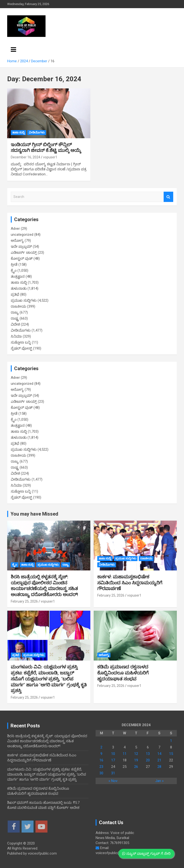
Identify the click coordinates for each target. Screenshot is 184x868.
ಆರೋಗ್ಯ (17, 241)
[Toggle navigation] (13, 50)
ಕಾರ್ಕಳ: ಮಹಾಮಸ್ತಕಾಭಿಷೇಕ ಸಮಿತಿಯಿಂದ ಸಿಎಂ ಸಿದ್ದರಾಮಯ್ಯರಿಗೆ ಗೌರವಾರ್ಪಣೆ (130, 583)
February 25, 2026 (24, 601)
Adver (15, 229)
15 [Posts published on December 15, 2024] (171, 754)
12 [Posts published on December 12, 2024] (136, 754)
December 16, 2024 (26, 157)
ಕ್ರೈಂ (14, 270)
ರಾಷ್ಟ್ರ (15, 318)
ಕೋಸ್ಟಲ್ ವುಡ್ (22, 259)
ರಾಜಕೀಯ (18, 306)
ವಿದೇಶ (15, 324)
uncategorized (22, 235)
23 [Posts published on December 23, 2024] (101, 767)
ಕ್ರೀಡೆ (14, 264)
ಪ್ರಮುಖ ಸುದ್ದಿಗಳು (24, 300)
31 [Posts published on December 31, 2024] (113, 773)
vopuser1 (50, 157)
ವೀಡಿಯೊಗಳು (37, 132)
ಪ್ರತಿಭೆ (15, 294)
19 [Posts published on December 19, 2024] (136, 760)
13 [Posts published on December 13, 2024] (148, 754)
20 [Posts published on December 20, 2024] (148, 760)
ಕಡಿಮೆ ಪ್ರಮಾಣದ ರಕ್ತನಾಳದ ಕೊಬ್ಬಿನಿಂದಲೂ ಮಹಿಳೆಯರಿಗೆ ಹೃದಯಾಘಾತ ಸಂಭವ (123, 673)
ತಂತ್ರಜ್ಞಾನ (18, 276)
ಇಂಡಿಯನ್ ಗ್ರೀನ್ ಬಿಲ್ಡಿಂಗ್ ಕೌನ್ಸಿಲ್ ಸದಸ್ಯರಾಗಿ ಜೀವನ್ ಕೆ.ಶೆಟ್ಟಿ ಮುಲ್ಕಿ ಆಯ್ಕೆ (46, 148)
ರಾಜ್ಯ (15, 312)
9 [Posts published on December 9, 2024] (101, 754)
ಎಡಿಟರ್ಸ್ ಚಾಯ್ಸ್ (24, 253)
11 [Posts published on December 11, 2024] (125, 754)
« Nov (113, 781)
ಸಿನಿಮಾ (16, 336)
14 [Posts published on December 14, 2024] (159, 754)
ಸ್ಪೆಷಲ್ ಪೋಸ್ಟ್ (21, 348)
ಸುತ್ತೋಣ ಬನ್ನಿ (21, 342)
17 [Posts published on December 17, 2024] (113, 760)
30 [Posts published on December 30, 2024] (101, 773)
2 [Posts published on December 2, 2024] (101, 747)
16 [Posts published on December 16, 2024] (101, 760)
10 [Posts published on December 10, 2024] (113, 754)
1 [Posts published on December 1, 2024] (171, 741)
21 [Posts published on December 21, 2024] (159, 760)
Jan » (159, 781)
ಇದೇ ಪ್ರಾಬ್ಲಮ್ (21, 247)
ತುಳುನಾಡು (19, 288)
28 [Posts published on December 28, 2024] (159, 767)
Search (168, 197)
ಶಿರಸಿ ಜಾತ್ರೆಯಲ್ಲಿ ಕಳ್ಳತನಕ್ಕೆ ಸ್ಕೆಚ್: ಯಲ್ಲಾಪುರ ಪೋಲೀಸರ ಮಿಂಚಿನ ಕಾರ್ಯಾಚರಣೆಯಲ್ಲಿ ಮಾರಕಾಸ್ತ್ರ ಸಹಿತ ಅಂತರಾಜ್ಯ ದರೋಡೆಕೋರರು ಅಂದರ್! (44, 586)
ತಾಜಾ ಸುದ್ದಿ (18, 132)
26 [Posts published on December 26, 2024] (136, 767)
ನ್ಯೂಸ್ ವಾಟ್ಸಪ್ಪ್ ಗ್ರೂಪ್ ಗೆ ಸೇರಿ (146, 854)
